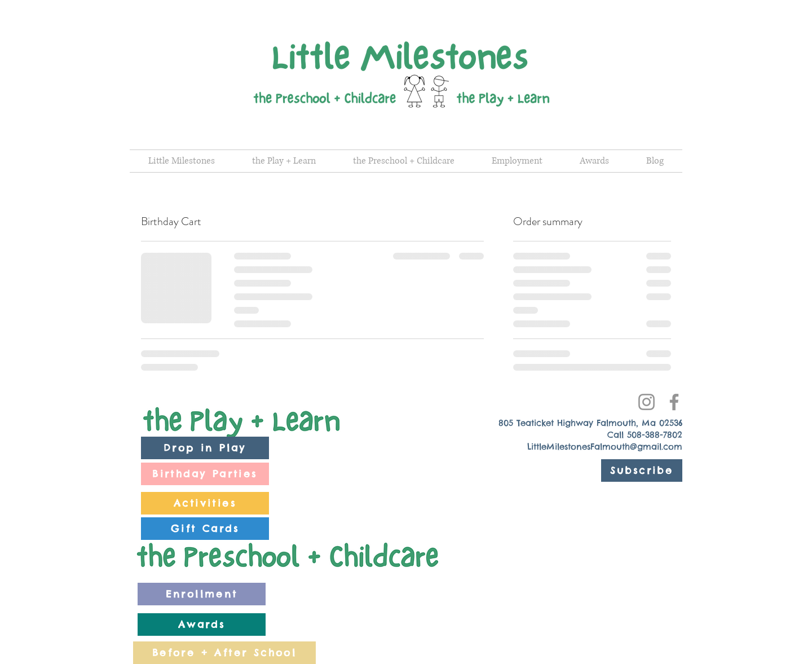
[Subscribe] (642, 470)
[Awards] (202, 625)
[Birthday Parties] (205, 474)
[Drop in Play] (205, 448)
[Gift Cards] (205, 529)
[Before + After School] (224, 653)
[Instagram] (646, 402)
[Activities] (205, 503)
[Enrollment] (202, 594)
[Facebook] (674, 402)
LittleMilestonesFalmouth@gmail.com (605, 447)
